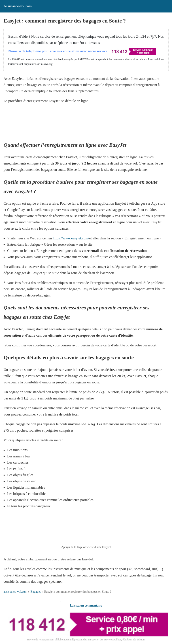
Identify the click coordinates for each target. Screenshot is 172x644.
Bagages (36, 592)
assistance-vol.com (15, 592)
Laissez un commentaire (86, 606)
